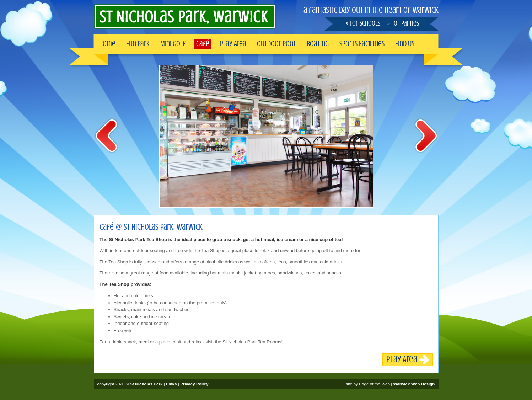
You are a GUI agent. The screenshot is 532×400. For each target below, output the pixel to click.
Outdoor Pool (276, 44)
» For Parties (403, 23)
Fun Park (138, 44)
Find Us (405, 44)
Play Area (233, 44)
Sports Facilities (362, 44)
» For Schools (363, 23)
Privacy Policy (194, 384)
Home (107, 44)
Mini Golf (173, 44)
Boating (318, 44)
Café (203, 44)
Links (171, 384)
